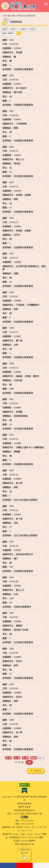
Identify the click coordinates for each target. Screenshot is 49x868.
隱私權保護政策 (24, 804)
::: (3, 16)
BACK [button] (38, 771)
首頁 (5, 16)
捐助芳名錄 (21, 16)
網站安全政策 (24, 807)
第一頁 (8, 758)
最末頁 (34, 758)
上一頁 (17, 758)
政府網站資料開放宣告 (24, 810)
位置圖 (24, 817)
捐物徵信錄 (31, 16)
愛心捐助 (12, 16)
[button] (46, 4)
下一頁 (25, 758)
